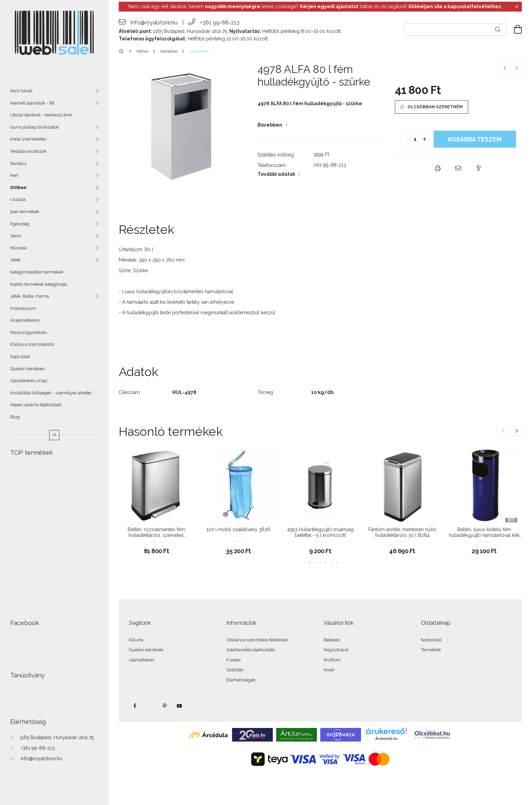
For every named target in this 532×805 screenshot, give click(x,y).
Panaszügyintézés (28, 332)
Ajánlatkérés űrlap (29, 381)
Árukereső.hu (386, 738)
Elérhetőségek (241, 680)
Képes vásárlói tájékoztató (36, 405)
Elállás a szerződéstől (32, 344)
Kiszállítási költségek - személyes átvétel (51, 393)
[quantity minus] (406, 139)
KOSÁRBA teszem (475, 139)
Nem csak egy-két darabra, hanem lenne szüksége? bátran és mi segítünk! (315, 6)
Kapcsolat (20, 357)
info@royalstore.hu (41, 759)
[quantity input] (415, 139)
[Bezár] (517, 7)
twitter (150, 706)
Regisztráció (336, 650)
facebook (135, 706)
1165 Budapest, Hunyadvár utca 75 (57, 737)
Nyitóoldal (431, 640)
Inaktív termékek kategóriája (39, 284)
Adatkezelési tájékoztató (251, 650)
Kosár (329, 670)
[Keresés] (498, 30)
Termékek (431, 650)
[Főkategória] (122, 51)
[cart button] (514, 30)
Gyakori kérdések (27, 369)
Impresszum (23, 308)
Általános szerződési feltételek (257, 640)
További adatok (276, 174)
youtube (179, 706)
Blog (15, 417)
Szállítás (235, 670)
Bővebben (270, 125)
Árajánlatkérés (25, 320)
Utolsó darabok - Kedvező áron (41, 115)
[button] (432, 107)
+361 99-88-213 (38, 748)
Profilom (332, 660)
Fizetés (233, 660)
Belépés (332, 640)
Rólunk (136, 640)
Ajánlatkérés (141, 660)
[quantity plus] (425, 139)
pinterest (165, 706)
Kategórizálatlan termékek (37, 272)
